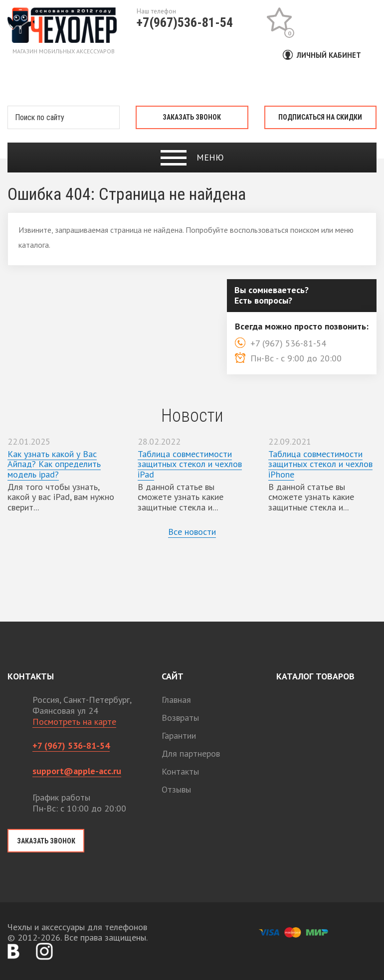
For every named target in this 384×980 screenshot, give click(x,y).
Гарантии (179, 735)
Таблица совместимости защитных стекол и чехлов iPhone (320, 464)
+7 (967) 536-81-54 (71, 745)
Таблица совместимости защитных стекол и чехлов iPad (190, 464)
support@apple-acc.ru (77, 771)
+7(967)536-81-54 (185, 22)
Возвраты (180, 718)
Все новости (192, 532)
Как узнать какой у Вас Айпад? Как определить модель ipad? (54, 464)
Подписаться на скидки (320, 117)
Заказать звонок (192, 117)
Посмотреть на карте (74, 722)
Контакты (180, 771)
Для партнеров (191, 753)
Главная (176, 700)
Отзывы (176, 789)
